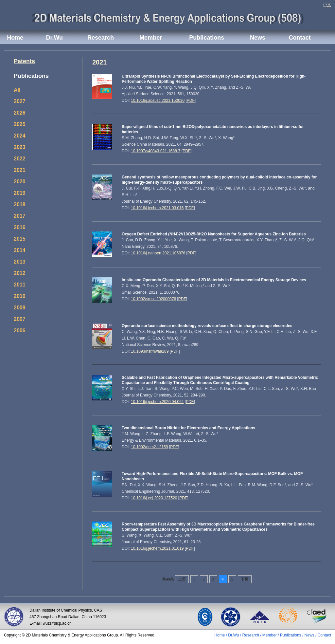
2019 (20, 193)
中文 (327, 5)
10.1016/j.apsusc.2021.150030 (158, 101)
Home (15, 38)
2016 (20, 227)
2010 (20, 296)
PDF (191, 101)
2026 (20, 113)
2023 (20, 147)
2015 (20, 239)
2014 (20, 250)
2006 (20, 331)
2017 (20, 216)
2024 (20, 136)
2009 (20, 308)
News (258, 38)
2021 (20, 170)
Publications (207, 38)
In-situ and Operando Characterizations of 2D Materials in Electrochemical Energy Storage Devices (214, 280)
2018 (20, 204)
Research (101, 38)
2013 (20, 262)
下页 (245, 579)
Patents (24, 61)
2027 (20, 101)
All (17, 90)
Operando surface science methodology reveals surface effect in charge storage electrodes (207, 326)
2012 (20, 273)
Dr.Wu (54, 38)
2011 (20, 285)
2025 (20, 124)
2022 (20, 159)
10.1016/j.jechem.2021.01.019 (157, 548)
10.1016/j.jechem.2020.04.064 (157, 402)
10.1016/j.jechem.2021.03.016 (157, 208)
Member (151, 38)
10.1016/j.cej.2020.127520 (154, 498)
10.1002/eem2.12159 (149, 447)
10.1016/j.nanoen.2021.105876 (158, 253)
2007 (20, 319)
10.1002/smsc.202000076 (153, 299)
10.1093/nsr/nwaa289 (150, 351)
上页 (182, 579)
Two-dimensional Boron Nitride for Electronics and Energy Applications (188, 428)
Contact (300, 38)
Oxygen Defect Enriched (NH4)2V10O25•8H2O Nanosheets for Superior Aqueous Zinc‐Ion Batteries (214, 234)
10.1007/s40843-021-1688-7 (156, 151)
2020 (20, 182)
